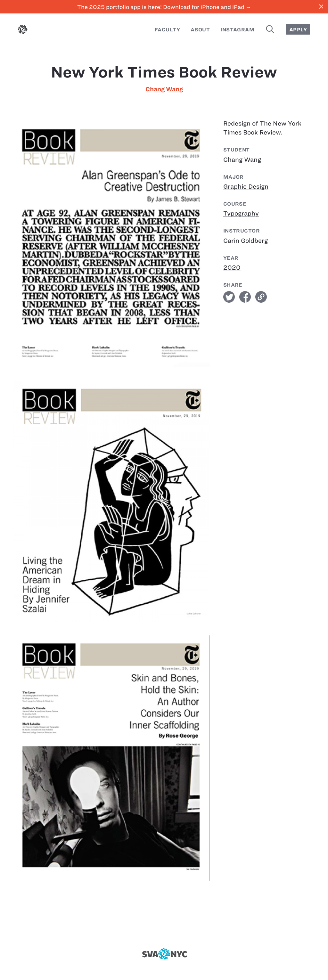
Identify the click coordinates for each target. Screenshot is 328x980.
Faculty (167, 30)
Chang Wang (164, 89)
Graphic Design (246, 187)
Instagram (237, 30)
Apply (298, 30)
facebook (245, 297)
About (200, 30)
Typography (241, 213)
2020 (232, 268)
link (261, 297)
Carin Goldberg (246, 241)
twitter (229, 297)
